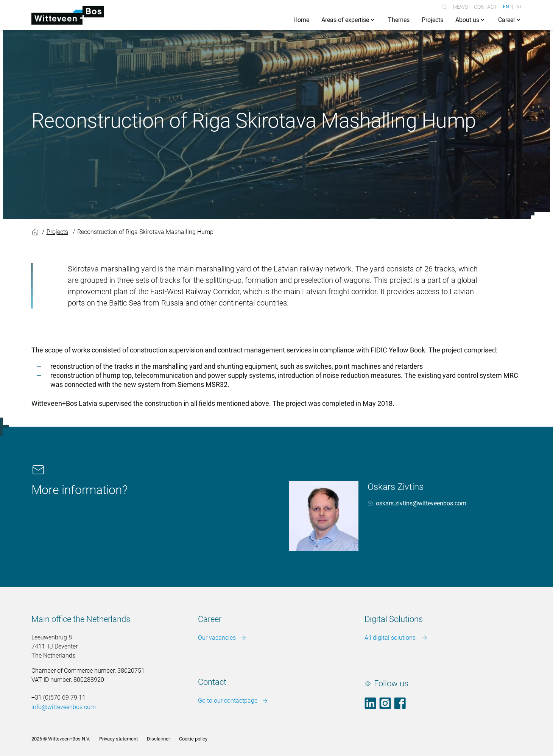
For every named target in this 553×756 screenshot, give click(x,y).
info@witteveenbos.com (64, 707)
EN (506, 7)
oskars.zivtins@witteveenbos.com (421, 503)
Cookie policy (193, 739)
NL (519, 7)
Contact (485, 7)
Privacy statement (118, 739)
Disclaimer (158, 739)
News (460, 7)
